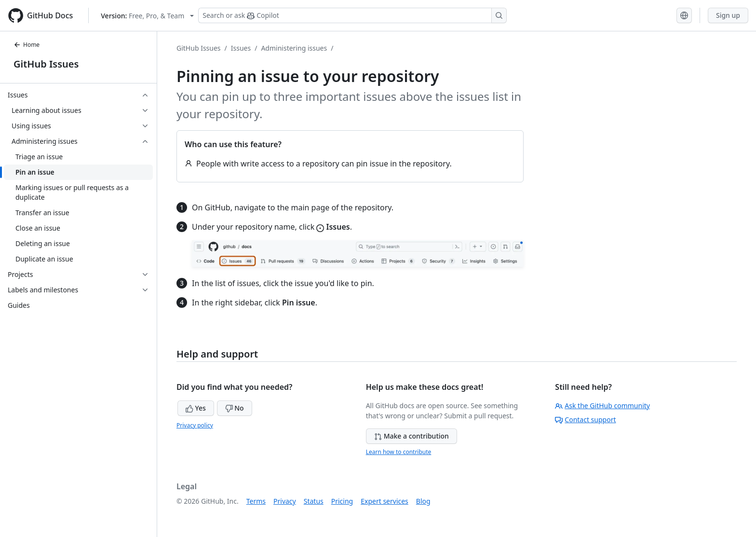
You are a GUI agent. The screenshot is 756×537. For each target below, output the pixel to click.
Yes (196, 408)
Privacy (285, 501)
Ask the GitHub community (602, 406)
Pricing (342, 501)
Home (27, 45)
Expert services (385, 501)
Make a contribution (412, 436)
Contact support (585, 420)
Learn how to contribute (399, 452)
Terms (256, 501)
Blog (423, 501)
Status (314, 501)
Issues (241, 48)
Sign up (728, 15)
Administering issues (294, 48)
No (235, 408)
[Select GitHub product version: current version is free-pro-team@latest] (147, 16)
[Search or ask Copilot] (352, 15)
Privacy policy (195, 425)
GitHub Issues (46, 64)
